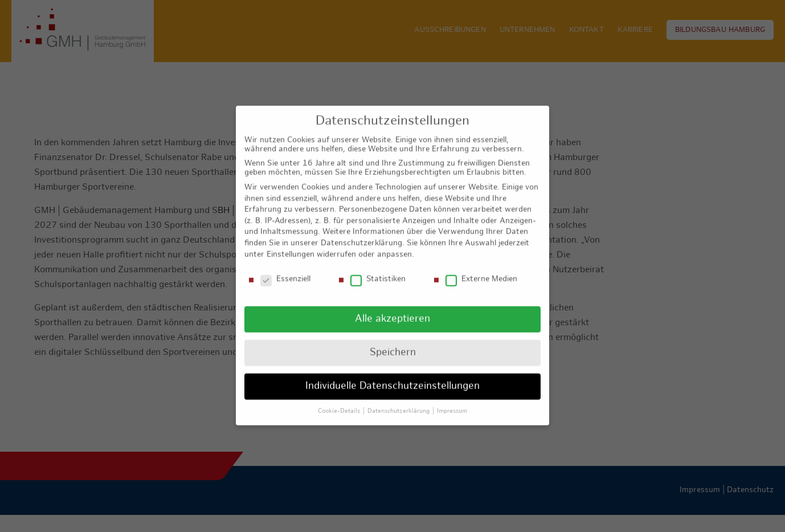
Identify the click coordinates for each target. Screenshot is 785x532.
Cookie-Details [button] (340, 401)
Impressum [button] (452, 401)
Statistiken (378, 269)
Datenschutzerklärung (361, 233)
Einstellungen (291, 244)
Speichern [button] (393, 343)
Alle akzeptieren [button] (392, 309)
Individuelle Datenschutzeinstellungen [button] (392, 376)
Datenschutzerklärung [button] (399, 401)
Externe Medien (481, 269)
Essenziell (285, 269)
